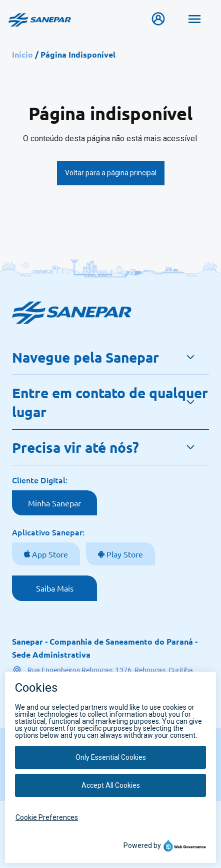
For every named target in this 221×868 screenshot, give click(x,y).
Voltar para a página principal (111, 173)
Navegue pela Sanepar (85, 357)
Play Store (124, 554)
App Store (49, 554)
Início (22, 54)
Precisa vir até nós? (75, 447)
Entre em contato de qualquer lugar (110, 402)
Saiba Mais (55, 588)
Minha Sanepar (54, 503)
